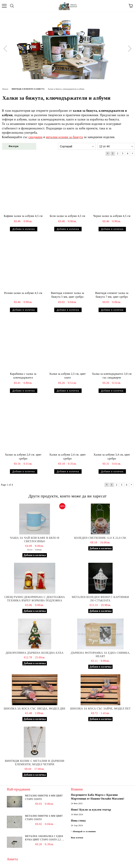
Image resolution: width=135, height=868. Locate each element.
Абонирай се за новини (84, 831)
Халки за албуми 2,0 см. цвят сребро (23, 457)
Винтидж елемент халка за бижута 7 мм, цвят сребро (112, 295)
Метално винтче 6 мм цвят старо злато (44, 818)
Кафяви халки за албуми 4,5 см (23, 216)
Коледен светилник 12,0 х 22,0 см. (100, 538)
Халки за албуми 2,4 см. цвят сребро (67, 457)
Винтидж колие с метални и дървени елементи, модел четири (35, 763)
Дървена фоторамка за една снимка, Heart (100, 654)
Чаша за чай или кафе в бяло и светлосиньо (35, 540)
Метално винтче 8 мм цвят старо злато (44, 797)
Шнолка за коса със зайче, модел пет (100, 709)
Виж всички (77, 838)
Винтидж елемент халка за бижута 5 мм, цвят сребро (67, 295)
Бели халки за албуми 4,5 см (67, 216)
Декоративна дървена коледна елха (35, 653)
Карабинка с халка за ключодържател (23, 376)
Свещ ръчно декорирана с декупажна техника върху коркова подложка (35, 599)
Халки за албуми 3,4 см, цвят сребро (112, 457)
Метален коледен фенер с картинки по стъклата (100, 599)
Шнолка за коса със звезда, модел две (35, 709)
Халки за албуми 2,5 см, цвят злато (67, 376)
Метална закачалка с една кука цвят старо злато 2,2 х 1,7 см (44, 838)
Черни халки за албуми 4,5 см (112, 216)
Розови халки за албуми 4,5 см (23, 293)
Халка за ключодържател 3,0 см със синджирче (112, 376)
